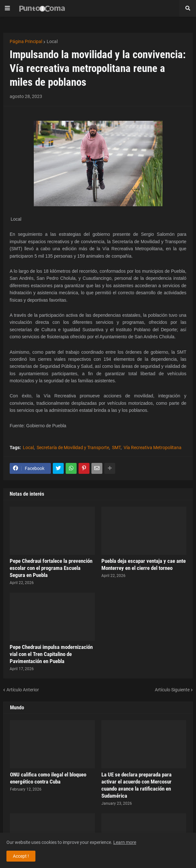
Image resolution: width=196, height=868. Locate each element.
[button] (7, 8)
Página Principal (26, 41)
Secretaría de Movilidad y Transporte (73, 447)
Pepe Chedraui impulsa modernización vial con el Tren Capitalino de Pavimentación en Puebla (51, 654)
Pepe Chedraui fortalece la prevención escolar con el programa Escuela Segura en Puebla (51, 568)
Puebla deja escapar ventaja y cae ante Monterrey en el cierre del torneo (144, 564)
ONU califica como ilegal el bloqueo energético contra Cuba (48, 778)
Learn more (125, 842)
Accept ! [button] (21, 856)
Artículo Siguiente (172, 690)
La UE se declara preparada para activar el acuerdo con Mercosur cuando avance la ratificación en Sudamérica (136, 785)
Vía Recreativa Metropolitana (153, 447)
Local (52, 41)
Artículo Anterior (23, 690)
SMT (116, 447)
